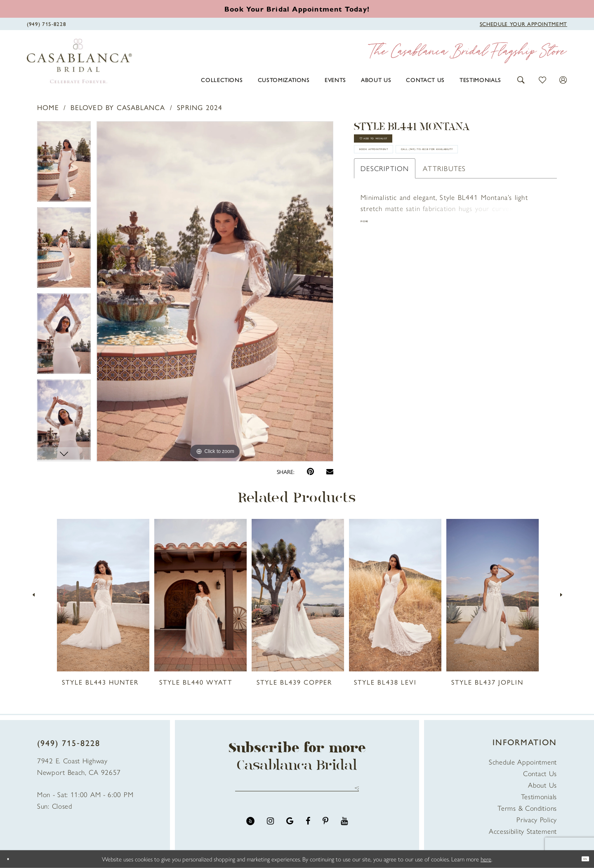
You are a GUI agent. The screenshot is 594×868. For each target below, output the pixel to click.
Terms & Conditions (527, 808)
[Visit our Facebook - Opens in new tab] (308, 830)
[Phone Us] (46, 23)
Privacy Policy (537, 819)
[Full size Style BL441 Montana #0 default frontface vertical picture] (215, 291)
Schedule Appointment (523, 762)
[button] (521, 79)
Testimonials (539, 796)
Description (385, 222)
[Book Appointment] (523, 23)
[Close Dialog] (12, 859)
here (486, 859)
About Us (542, 785)
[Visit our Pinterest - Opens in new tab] (325, 830)
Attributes (444, 222)
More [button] (370, 278)
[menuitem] (222, 80)
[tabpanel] (64, 164)
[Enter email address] (297, 793)
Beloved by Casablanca (118, 107)
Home (48, 107)
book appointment (400, 173)
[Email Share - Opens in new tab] (330, 471)
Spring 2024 (200, 107)
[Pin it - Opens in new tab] (310, 472)
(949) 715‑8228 (69, 742)
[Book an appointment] (297, 9)
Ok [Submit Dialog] (580, 859)
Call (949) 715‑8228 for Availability (428, 198)
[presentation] (103, 595)
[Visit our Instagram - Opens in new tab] (270, 830)
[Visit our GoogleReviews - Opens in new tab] (290, 830)
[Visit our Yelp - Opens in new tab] (250, 830)
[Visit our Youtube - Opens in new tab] (344, 830)
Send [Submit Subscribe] (354, 793)
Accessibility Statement (523, 831)
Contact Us (540, 773)
